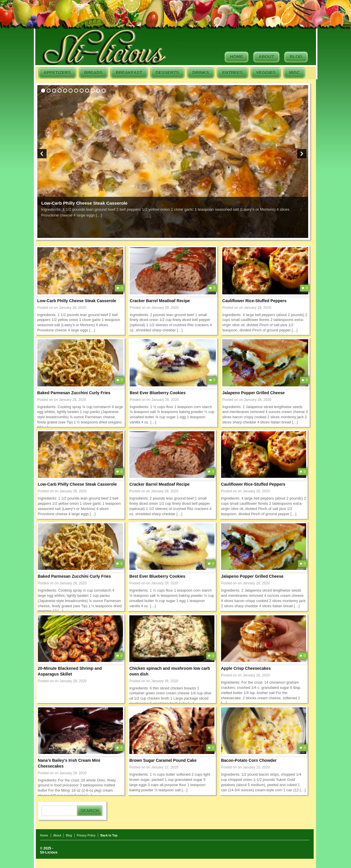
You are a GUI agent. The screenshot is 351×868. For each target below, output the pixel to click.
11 (98, 91)
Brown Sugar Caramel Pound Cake (163, 760)
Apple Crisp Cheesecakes (246, 668)
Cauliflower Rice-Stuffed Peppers (254, 301)
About (266, 57)
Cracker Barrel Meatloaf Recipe (160, 301)
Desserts (167, 73)
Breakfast (129, 73)
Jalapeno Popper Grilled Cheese (253, 393)
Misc (294, 73)
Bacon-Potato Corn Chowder (249, 760)
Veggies (266, 73)
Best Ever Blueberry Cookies (158, 393)
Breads (93, 73)
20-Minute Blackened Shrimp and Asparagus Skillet (70, 671)
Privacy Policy (86, 835)
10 (93, 91)
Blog (296, 57)
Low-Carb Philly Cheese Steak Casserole (84, 203)
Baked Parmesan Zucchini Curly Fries (74, 393)
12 (104, 91)
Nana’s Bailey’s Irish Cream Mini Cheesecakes (69, 763)
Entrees (233, 73)
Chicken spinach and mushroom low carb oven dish (170, 671)
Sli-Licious (49, 852)
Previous (42, 154)
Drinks (201, 73)
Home (237, 57)
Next (302, 154)
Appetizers (57, 73)
